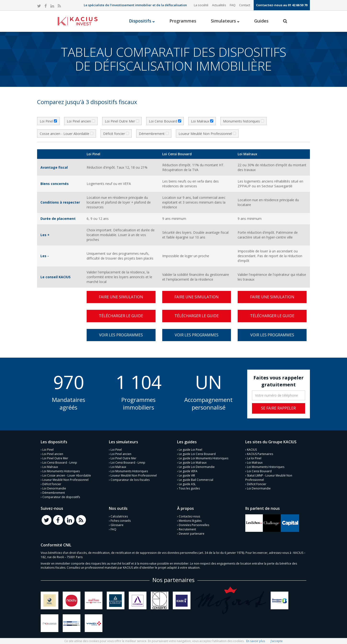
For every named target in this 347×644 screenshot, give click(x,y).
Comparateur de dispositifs (61, 497)
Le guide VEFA (188, 471)
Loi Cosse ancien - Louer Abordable (67, 475)
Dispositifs (142, 21)
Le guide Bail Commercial (196, 480)
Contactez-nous (189, 516)
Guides (261, 21)
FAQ (233, 5)
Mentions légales (190, 521)
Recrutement (187, 529)
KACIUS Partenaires (260, 454)
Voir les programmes (121, 335)
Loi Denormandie (54, 488)
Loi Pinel (48, 450)
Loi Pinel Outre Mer (55, 458)
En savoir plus (256, 641)
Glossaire (117, 525)
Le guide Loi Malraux (193, 463)
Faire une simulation (121, 297)
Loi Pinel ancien (53, 454)
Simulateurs (225, 21)
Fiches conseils (121, 521)
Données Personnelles (194, 525)
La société (201, 5)
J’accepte (277, 641)
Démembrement (54, 493)
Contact (245, 5)
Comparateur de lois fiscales (130, 480)
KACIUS (252, 450)
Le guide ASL (187, 484)
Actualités (219, 5)
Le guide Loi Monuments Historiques (204, 458)
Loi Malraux (50, 467)
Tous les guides (189, 488)
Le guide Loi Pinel (190, 450)
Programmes (183, 21)
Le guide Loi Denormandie (197, 467)
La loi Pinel (254, 458)
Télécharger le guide (121, 316)
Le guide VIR (187, 475)
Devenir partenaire (192, 534)
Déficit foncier (52, 484)
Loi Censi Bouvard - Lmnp (60, 463)
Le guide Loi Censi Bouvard (197, 454)
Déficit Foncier (257, 484)
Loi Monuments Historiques (61, 471)
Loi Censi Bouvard (259, 471)
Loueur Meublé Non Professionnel (65, 480)
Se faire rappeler (278, 408)
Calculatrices (119, 516)
